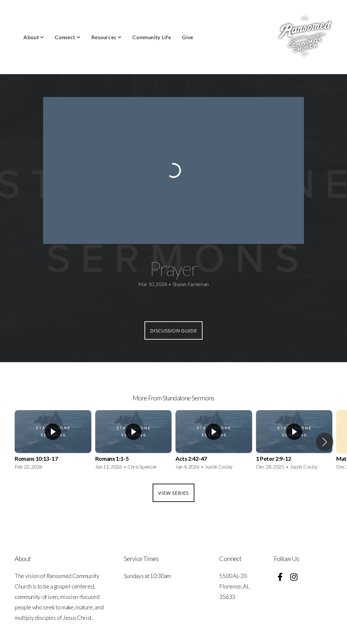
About (34, 37)
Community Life (152, 37)
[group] (53, 442)
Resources (106, 37)
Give (188, 37)
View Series (173, 493)
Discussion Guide (173, 330)
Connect (68, 37)
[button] (325, 442)
